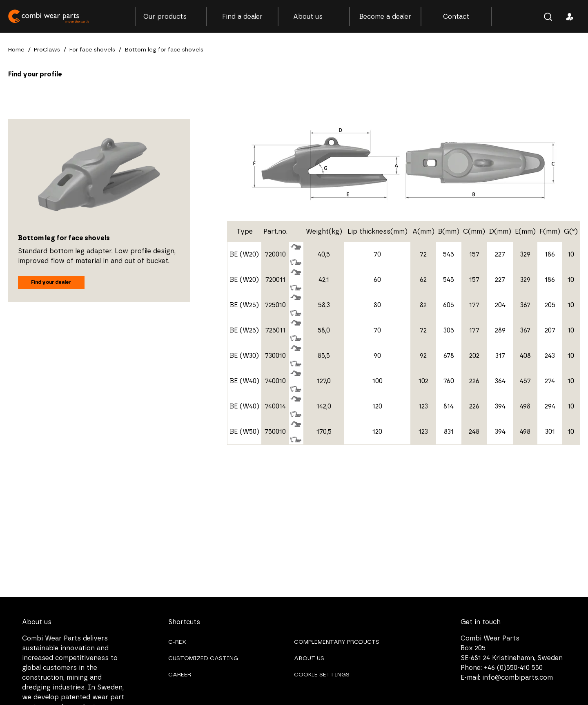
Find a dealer (242, 17)
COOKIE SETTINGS (322, 675)
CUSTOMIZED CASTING (203, 658)
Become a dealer (385, 17)
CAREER (180, 675)
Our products (171, 17)
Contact (456, 17)
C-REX (177, 642)
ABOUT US (309, 658)
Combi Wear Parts (49, 16)
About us (314, 17)
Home (16, 50)
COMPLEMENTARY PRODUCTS (337, 642)
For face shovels (92, 50)
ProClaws (47, 50)
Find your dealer (51, 282)
